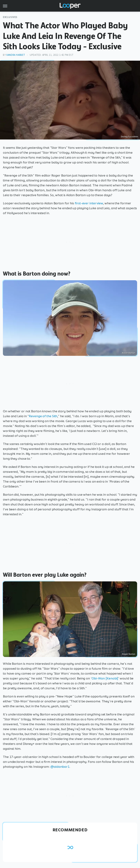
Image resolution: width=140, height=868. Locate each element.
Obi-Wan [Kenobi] (105, 678)
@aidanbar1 (60, 767)
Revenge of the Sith (43, 416)
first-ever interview (89, 203)
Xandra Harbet (16, 55)
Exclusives (10, 17)
